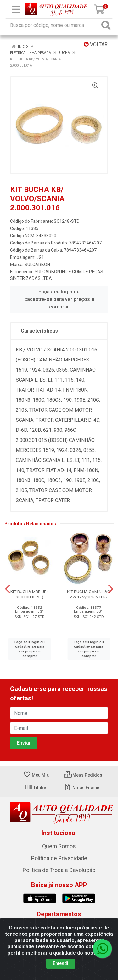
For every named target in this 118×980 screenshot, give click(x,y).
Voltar (96, 44)
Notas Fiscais (82, 788)
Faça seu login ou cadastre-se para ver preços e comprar (59, 299)
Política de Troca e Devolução (59, 870)
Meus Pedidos (83, 775)
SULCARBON (37, 265)
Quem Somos (59, 846)
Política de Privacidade (59, 858)
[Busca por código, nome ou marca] (53, 25)
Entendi (61, 963)
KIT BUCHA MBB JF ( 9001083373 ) (30, 594)
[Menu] (16, 9)
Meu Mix (36, 775)
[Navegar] (8, 589)
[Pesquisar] (106, 25)
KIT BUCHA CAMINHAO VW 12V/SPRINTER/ (89, 594)
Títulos (36, 788)
